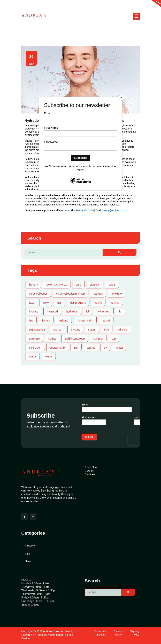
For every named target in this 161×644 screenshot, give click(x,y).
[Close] (121, 97)
